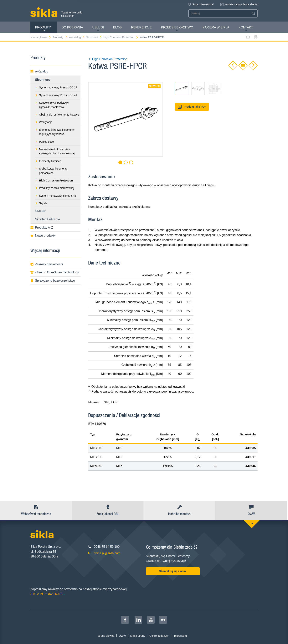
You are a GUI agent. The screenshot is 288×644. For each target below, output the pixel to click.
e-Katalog (77, 37)
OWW (122, 636)
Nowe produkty (43, 236)
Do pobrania (72, 27)
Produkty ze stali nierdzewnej (54, 188)
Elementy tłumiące (48, 161)
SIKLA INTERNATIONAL (47, 594)
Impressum (180, 636)
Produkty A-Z (42, 228)
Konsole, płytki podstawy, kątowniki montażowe (52, 105)
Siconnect (94, 37)
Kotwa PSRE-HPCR (152, 37)
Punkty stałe (44, 142)
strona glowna (41, 37)
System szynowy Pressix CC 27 (56, 87)
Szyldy (41, 203)
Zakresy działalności (47, 264)
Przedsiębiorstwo (177, 29)
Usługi (98, 29)
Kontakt (246, 29)
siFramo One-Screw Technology (55, 272)
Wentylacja (44, 122)
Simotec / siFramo (47, 219)
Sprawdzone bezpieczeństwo (53, 281)
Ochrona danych (159, 636)
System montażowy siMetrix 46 (56, 196)
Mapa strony (138, 636)
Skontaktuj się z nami (173, 571)
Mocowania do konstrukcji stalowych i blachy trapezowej (55, 151)
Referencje (141, 27)
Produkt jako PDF (192, 107)
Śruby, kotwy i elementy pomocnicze (51, 171)
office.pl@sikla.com (107, 553)
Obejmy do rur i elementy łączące (57, 115)
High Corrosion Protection (121, 37)
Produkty (44, 29)
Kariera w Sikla (216, 27)
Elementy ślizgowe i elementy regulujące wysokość (55, 132)
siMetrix (40, 211)
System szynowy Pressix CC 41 (56, 95)
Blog (117, 27)
